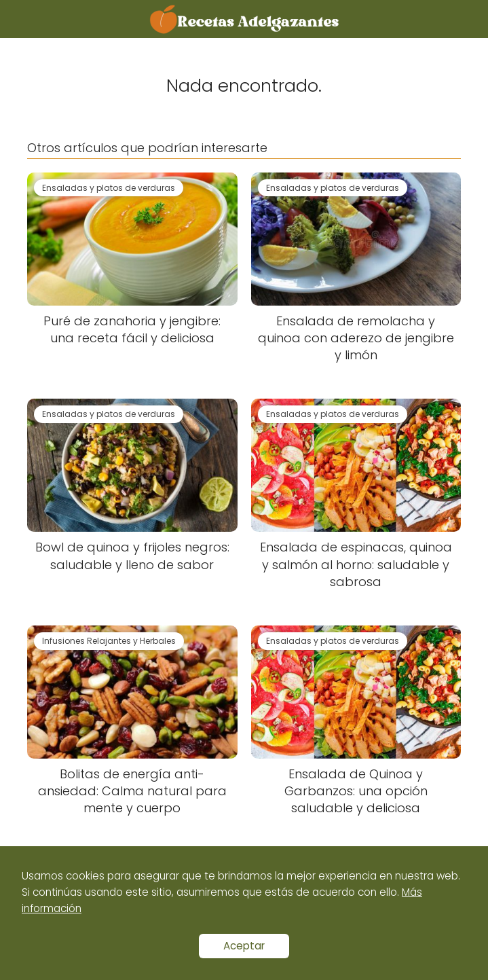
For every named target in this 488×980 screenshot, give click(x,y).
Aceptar (244, 946)
